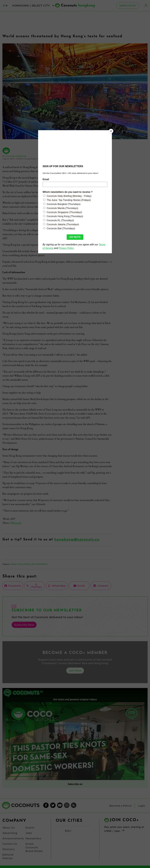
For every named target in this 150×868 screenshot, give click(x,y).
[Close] (111, 131)
